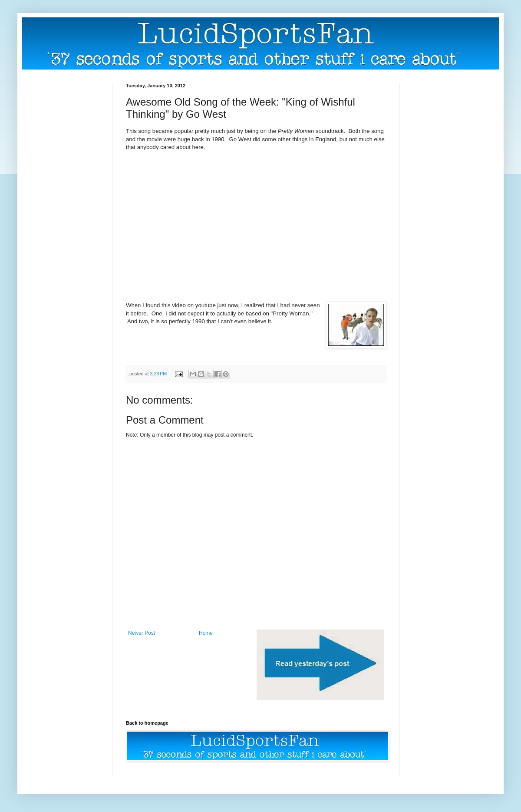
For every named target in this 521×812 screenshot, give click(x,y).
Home (206, 633)
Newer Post (142, 633)
